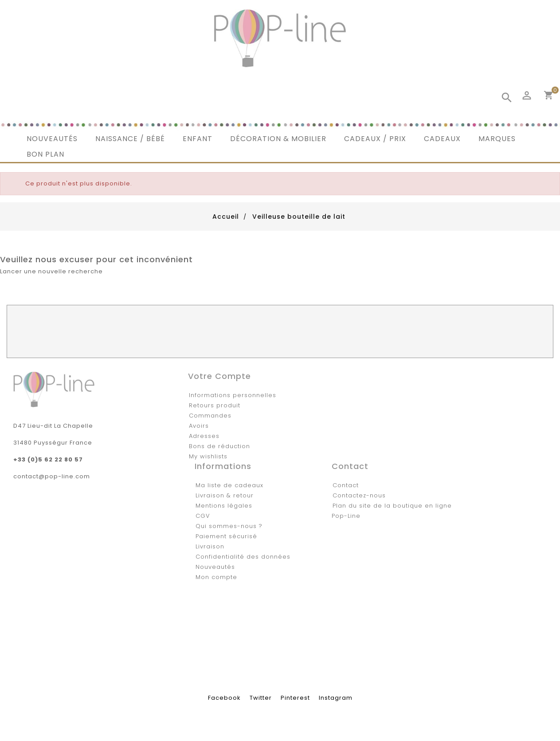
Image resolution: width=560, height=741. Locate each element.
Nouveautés (215, 567)
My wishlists (208, 456)
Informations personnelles (233, 395)
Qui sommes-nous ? (229, 526)
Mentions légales (224, 506)
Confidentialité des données (243, 557)
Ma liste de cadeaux (229, 485)
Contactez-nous (359, 495)
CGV (203, 516)
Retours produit (215, 405)
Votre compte (219, 376)
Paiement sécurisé (226, 536)
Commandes (210, 416)
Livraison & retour (225, 495)
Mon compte (216, 577)
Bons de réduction (219, 446)
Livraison (210, 546)
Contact (346, 485)
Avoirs (199, 426)
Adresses (204, 436)
